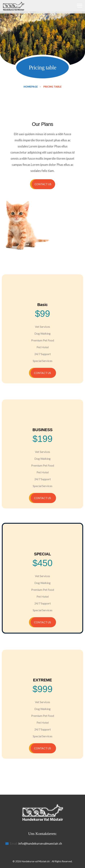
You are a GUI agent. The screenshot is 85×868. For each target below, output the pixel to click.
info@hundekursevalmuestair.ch (40, 843)
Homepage (31, 87)
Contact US (42, 373)
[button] (43, 184)
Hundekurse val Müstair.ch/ (36, 861)
